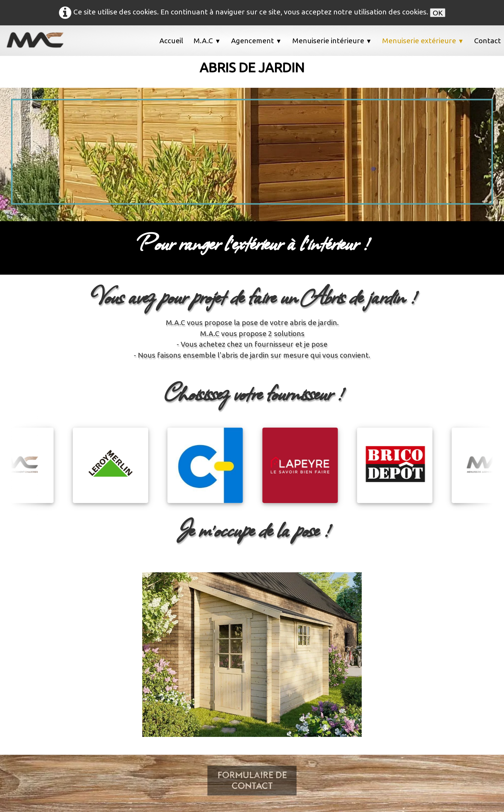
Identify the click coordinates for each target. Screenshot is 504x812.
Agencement (256, 40)
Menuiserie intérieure (332, 40)
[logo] (39, 40)
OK (438, 13)
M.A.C (207, 40)
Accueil (171, 40)
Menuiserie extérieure (423, 40)
